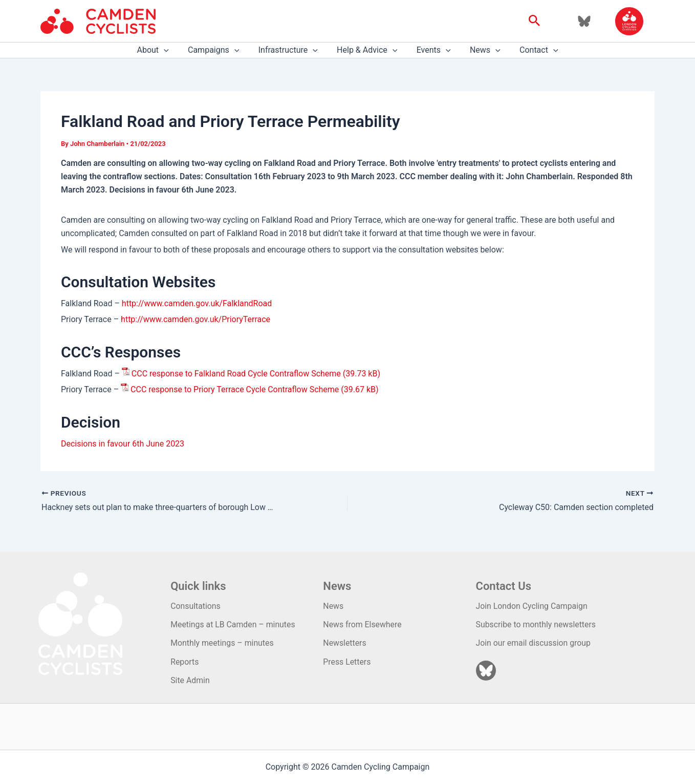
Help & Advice (367, 50)
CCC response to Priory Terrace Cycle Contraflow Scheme (235, 389)
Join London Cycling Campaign (533, 606)
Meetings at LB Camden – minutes (233, 624)
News (480, 50)
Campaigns (219, 50)
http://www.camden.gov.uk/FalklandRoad (197, 303)
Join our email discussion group (534, 643)
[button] (535, 21)
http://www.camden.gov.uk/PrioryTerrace (196, 319)
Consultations (196, 606)
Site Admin (190, 680)
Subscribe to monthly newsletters (537, 624)
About (161, 50)
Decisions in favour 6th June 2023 (123, 444)
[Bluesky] (584, 21)
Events (431, 50)
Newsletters (345, 643)
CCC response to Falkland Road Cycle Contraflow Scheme (236, 374)
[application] (172, 50)
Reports (185, 662)
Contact (531, 50)
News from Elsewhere (363, 624)
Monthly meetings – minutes (223, 643)
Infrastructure (291, 50)
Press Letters (347, 662)
